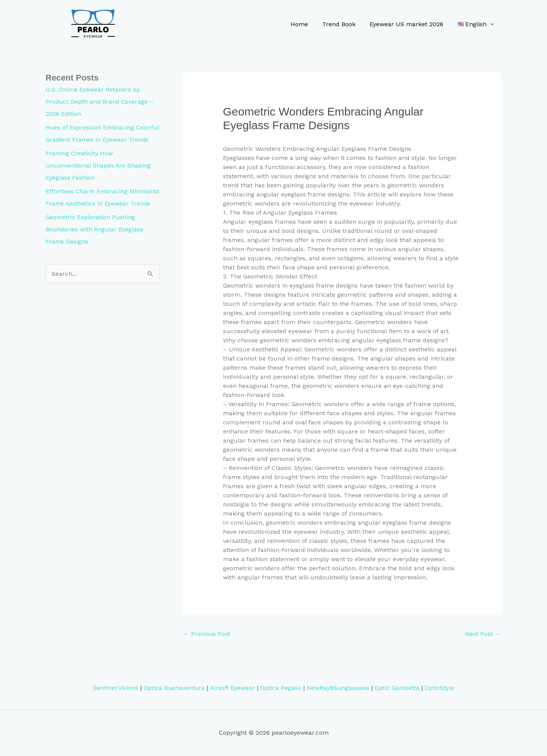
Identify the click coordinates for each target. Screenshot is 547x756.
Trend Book (344, 24)
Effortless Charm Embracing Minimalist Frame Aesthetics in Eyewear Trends (91, 216)
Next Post (483, 634)
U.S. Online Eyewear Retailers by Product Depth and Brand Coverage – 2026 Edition (100, 102)
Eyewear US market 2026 (409, 24)
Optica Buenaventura (173, 688)
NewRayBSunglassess (338, 688)
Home (306, 24)
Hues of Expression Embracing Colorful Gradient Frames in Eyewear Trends (100, 140)
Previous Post (207, 634)
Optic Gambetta (397, 688)
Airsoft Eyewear (232, 688)
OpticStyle (440, 688)
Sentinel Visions (115, 688)
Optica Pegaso (280, 688)
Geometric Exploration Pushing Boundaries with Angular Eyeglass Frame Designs (95, 254)
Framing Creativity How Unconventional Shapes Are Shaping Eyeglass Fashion (98, 178)
